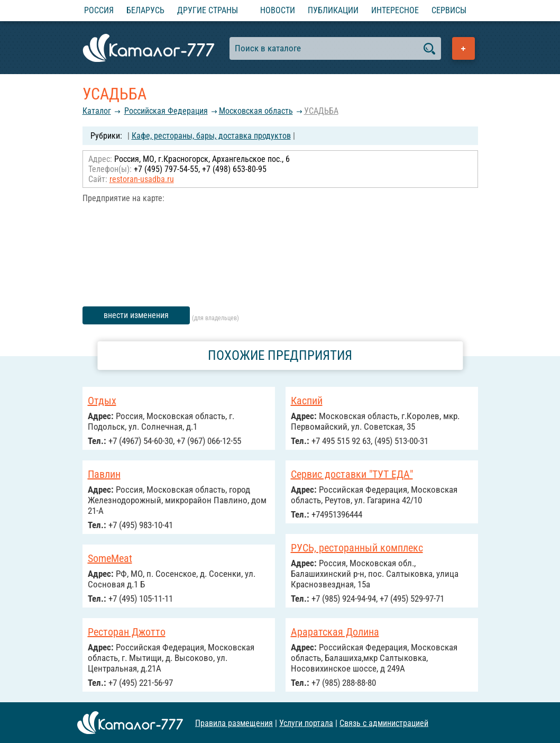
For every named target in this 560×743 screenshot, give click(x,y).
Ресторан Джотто (127, 632)
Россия (99, 10)
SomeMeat (110, 558)
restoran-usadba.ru (142, 179)
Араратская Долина (335, 632)
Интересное (395, 10)
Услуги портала (306, 723)
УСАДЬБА (321, 111)
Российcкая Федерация (166, 111)
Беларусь (145, 10)
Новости (278, 10)
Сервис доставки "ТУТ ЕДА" (352, 474)
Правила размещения (234, 723)
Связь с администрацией (384, 723)
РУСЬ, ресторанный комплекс (357, 548)
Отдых (102, 401)
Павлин (104, 474)
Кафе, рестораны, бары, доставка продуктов (211, 136)
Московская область (256, 111)
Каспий (307, 401)
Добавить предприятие (463, 48)
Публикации (333, 10)
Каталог (97, 111)
